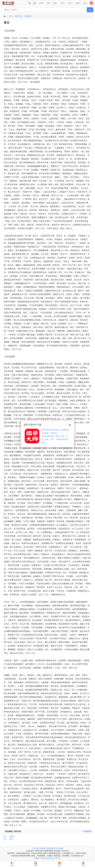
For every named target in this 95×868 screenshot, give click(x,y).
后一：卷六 (9, 839)
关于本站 (35, 848)
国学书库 (18, 16)
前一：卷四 (9, 836)
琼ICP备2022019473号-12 (51, 858)
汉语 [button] (55, 3)
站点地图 (60, 848)
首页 (11, 16)
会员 (85, 3)
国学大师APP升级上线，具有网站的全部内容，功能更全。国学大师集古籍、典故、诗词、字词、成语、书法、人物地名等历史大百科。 (55, 436)
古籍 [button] (41, 3)
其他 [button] (78, 3)
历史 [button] (70, 3)
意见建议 (52, 848)
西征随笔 (28, 16)
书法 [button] (63, 3)
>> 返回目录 (87, 831)
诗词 (48, 3)
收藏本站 (43, 848)
